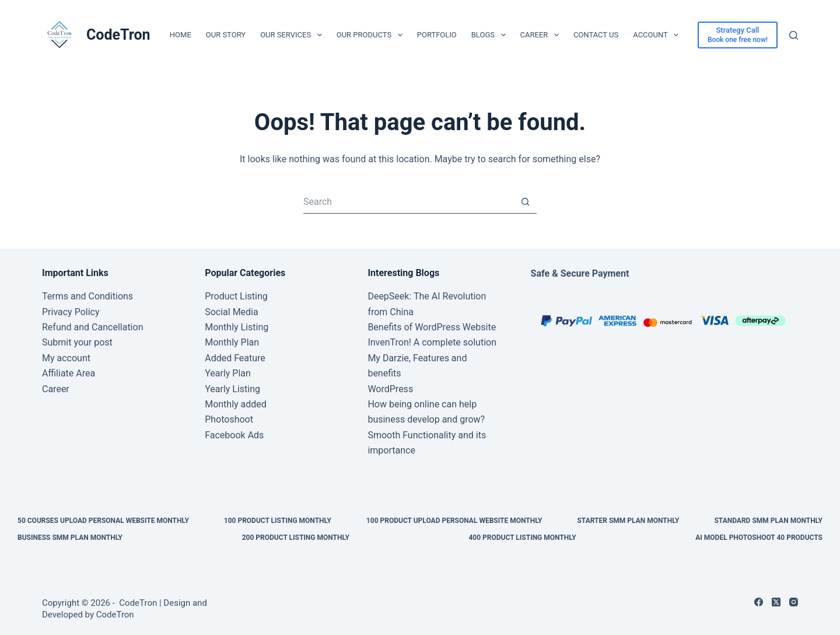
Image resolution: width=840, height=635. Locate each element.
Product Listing (236, 296)
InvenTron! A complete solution (432, 342)
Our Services (293, 35)
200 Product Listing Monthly (296, 538)
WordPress (390, 389)
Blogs (491, 35)
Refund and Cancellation (92, 327)
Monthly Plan (232, 342)
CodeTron (118, 35)
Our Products (372, 35)
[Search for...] (408, 202)
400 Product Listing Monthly (522, 538)
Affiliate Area (69, 373)
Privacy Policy (71, 312)
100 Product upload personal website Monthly (454, 521)
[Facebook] (759, 602)
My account (66, 358)
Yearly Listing (232, 389)
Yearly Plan (228, 373)
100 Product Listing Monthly (278, 521)
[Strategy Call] (738, 35)
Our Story (226, 35)
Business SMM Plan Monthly (70, 538)
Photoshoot (229, 419)
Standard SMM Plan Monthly (768, 521)
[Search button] (525, 202)
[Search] (794, 35)
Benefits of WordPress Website (432, 327)
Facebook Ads (234, 435)
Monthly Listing (237, 327)
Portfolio (437, 35)
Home (181, 35)
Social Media (232, 312)
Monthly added (236, 404)
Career (542, 35)
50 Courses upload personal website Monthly (103, 521)
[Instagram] (794, 602)
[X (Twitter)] (776, 602)
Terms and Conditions (87, 296)
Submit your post (77, 342)
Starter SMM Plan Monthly (628, 521)
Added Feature (235, 358)
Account (658, 35)
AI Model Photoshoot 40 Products (759, 538)
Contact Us (596, 35)
